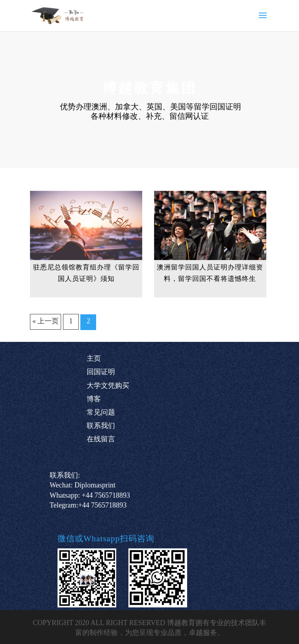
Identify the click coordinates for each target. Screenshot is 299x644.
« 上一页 (46, 321)
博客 (94, 399)
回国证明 (101, 372)
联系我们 (101, 426)
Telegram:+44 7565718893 (88, 505)
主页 (94, 358)
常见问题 (101, 412)
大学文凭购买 (108, 386)
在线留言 (101, 439)
